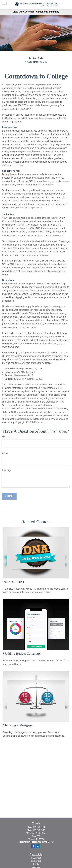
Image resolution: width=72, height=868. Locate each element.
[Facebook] (33, 846)
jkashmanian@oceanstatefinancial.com (36, 842)
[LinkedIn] (38, 846)
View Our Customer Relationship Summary (36, 12)
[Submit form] (9, 496)
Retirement (36, 858)
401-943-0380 (39, 827)
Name (5, 437)
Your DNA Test (13, 582)
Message (7, 470)
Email (5, 453)
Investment (36, 861)
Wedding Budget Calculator (22, 654)
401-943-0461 (39, 830)
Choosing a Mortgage (18, 725)
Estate (36, 864)
